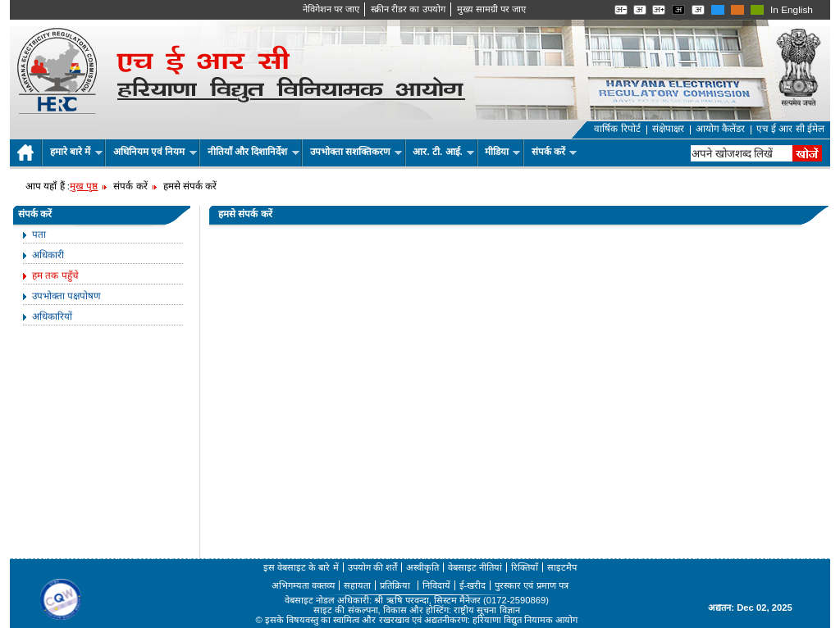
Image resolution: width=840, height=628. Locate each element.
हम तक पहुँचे (55, 275)
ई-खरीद (473, 585)
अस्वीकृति (422, 567)
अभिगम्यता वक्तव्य (303, 585)
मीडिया (502, 152)
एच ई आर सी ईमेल (790, 129)
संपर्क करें (555, 152)
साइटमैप (562, 567)
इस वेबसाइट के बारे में (301, 567)
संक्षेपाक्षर (668, 129)
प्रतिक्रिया (396, 585)
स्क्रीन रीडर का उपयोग (408, 9)
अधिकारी (48, 255)
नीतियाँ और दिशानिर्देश (253, 152)
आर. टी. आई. (443, 152)
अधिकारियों (52, 316)
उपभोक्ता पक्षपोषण (66, 296)
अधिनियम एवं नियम (155, 152)
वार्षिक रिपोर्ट (617, 129)
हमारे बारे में (76, 152)
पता (39, 234)
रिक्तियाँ (525, 567)
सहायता (357, 585)
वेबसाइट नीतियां (475, 567)
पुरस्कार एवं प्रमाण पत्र (531, 585)
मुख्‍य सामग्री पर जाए (491, 9)
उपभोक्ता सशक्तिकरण (356, 152)
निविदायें (436, 585)
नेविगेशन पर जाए (331, 9)
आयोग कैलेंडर (720, 129)
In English (792, 10)
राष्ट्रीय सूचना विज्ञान (486, 610)
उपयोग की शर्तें (372, 567)
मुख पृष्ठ (84, 186)
